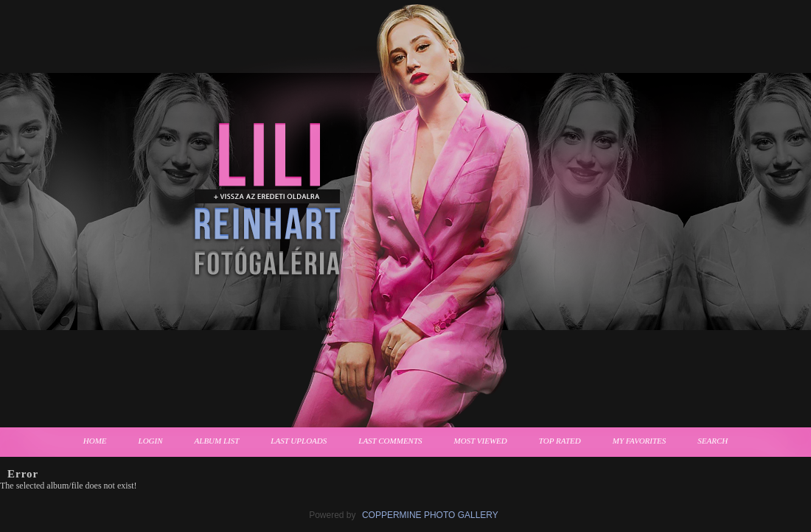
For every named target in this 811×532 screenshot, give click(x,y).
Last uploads (299, 441)
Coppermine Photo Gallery (430, 515)
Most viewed (481, 441)
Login (151, 441)
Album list (217, 441)
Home (95, 441)
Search (713, 441)
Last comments (390, 441)
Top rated (560, 441)
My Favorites (640, 441)
